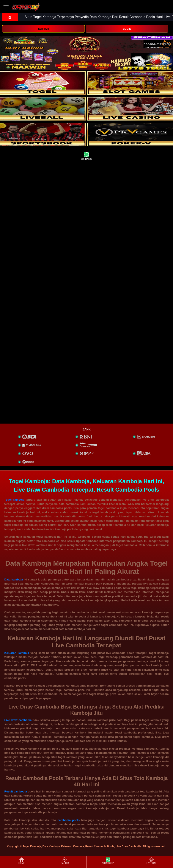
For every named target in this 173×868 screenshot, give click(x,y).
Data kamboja (14, 579)
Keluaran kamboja (17, 653)
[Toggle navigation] (6, 7)
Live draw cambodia (18, 720)
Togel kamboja (14, 500)
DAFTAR (43, 29)
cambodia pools (69, 820)
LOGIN (127, 29)
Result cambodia (16, 791)
